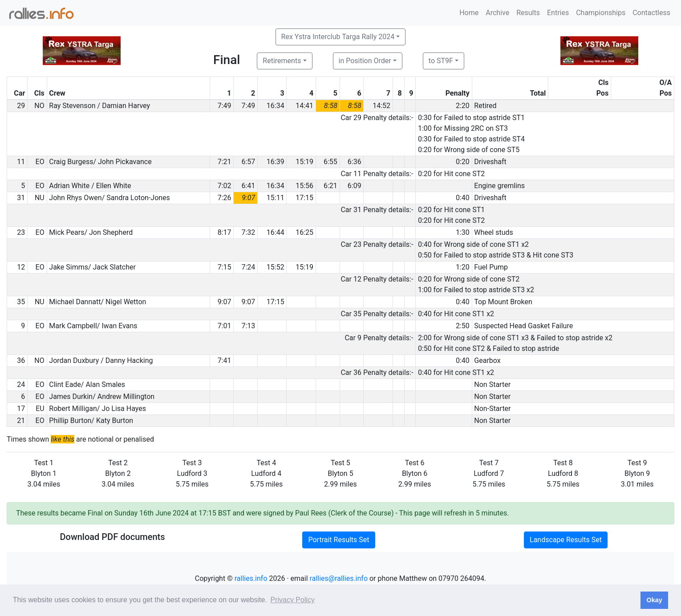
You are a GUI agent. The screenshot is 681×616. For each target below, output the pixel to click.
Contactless (651, 13)
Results (528, 13)
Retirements (282, 61)
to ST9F (441, 61)
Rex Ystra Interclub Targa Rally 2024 (338, 37)
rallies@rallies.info (339, 578)
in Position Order (365, 61)
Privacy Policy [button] (292, 600)
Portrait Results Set (338, 540)
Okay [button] (654, 600)
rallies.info (251, 578)
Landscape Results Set (566, 540)
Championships (601, 13)
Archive (497, 13)
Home (469, 13)
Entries (558, 13)
